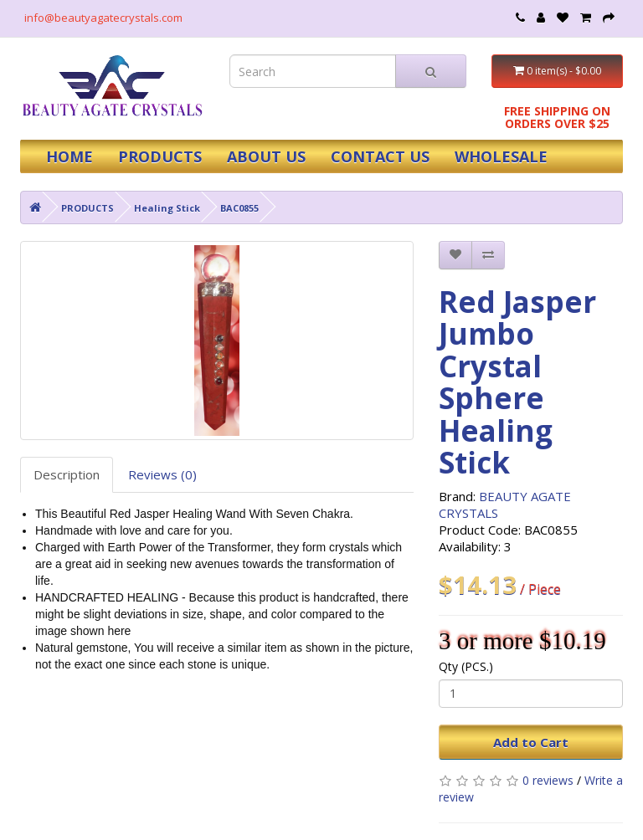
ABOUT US (266, 156)
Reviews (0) (162, 474)
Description (67, 474)
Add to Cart (531, 742)
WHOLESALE (501, 156)
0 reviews (548, 780)
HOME (69, 156)
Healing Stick (167, 208)
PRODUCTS (160, 156)
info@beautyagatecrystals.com (103, 18)
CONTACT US (380, 156)
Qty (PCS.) (466, 666)
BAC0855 (239, 208)
